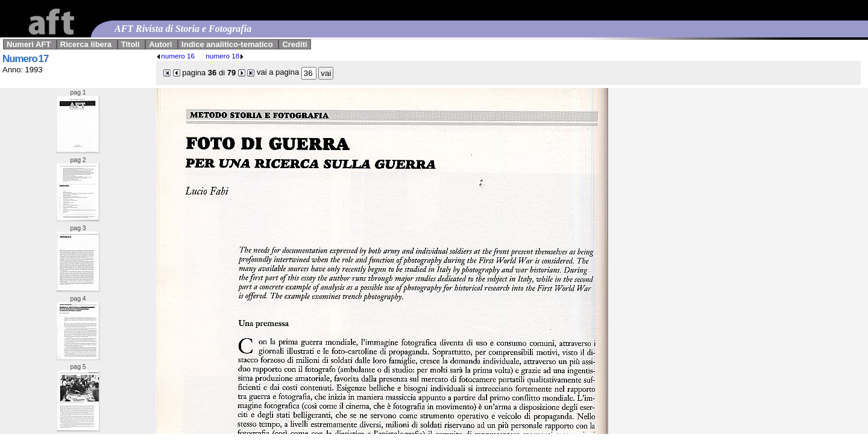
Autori (160, 44)
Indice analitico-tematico (227, 44)
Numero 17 (25, 59)
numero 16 (175, 56)
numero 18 (225, 56)
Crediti (294, 44)
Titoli (131, 44)
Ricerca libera (86, 44)
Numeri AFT (29, 44)
